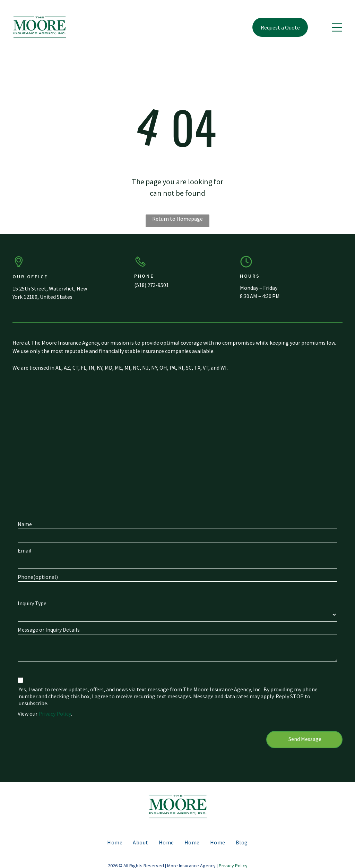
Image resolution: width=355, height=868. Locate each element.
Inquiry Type (32, 603)
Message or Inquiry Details (49, 630)
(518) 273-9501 (151, 285)
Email (25, 550)
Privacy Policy (55, 714)
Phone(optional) (38, 577)
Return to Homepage (177, 219)
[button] (337, 27)
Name (25, 524)
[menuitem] (115, 835)
